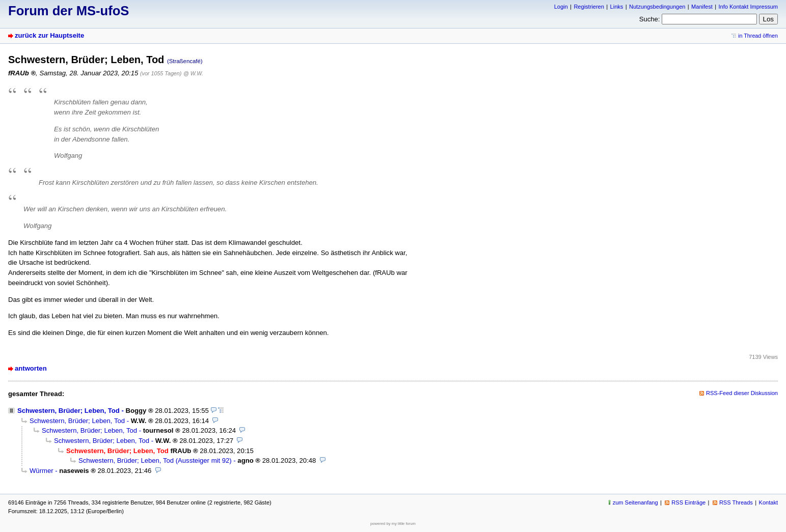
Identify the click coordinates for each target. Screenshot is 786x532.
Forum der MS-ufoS (69, 11)
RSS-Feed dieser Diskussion (742, 393)
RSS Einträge (688, 502)
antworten (31, 368)
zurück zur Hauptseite (49, 35)
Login (561, 7)
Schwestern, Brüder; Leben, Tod (69, 411)
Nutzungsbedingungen (657, 7)
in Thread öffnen (758, 36)
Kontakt (768, 502)
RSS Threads (736, 502)
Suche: (650, 19)
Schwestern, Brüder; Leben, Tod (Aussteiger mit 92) (155, 460)
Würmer (42, 471)
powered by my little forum (393, 524)
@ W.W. (193, 73)
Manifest (702, 7)
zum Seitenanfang (635, 502)
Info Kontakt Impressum (749, 7)
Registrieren (589, 7)
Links (617, 7)
